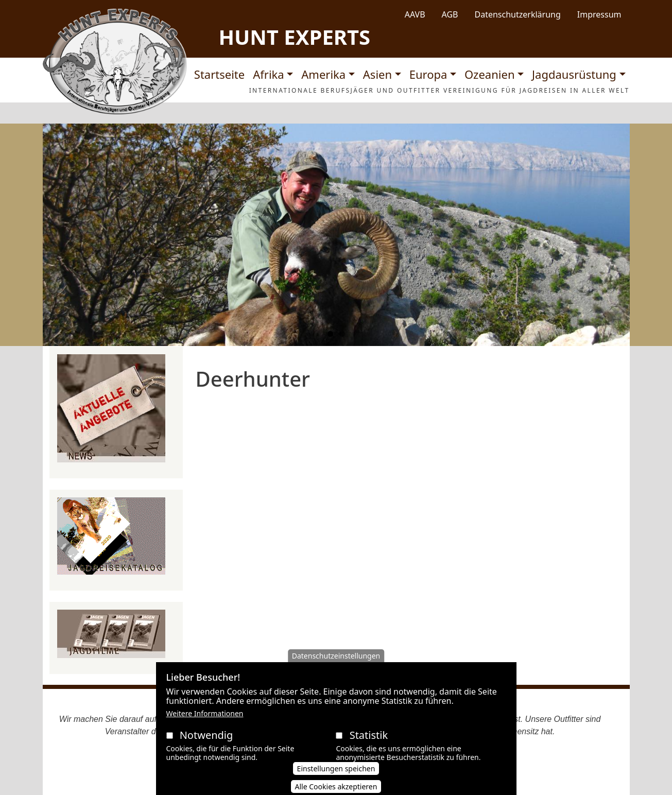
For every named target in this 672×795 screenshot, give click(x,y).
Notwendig (206, 745)
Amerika (323, 74)
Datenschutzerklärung (518, 14)
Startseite (219, 74)
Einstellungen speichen (336, 778)
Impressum (599, 14)
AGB (450, 14)
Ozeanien (490, 74)
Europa (428, 74)
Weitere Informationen (205, 723)
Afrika (268, 74)
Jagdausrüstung (574, 74)
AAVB (415, 14)
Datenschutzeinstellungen (336, 666)
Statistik (369, 745)
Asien (377, 74)
